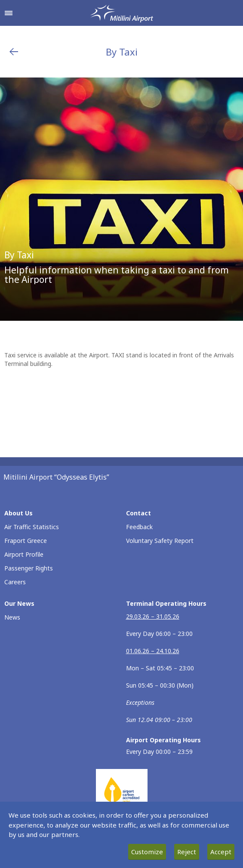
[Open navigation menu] (9, 13)
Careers (15, 582)
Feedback (139, 527)
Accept (221, 852)
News (12, 617)
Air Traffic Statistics (32, 527)
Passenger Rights (29, 568)
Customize (147, 852)
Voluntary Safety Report (160, 541)
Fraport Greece (26, 541)
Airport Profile (24, 554)
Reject (187, 852)
